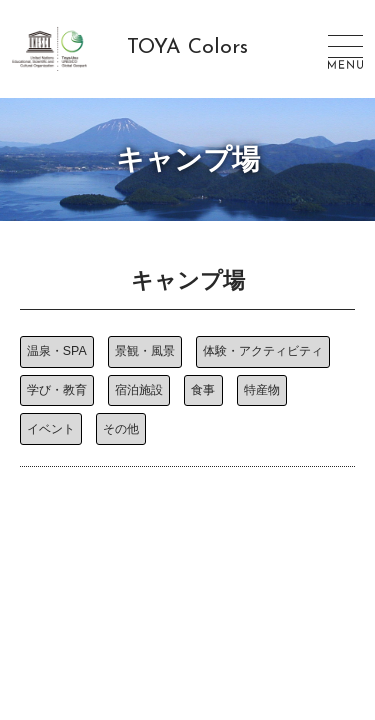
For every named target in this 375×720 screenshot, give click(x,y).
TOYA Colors (187, 48)
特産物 (262, 390)
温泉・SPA (57, 351)
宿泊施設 (139, 390)
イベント (51, 429)
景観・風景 (145, 351)
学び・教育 (57, 390)
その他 (121, 429)
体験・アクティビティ (263, 351)
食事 (203, 390)
